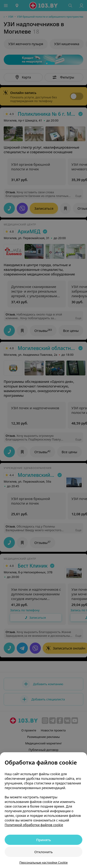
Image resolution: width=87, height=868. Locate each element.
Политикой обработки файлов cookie (34, 825)
